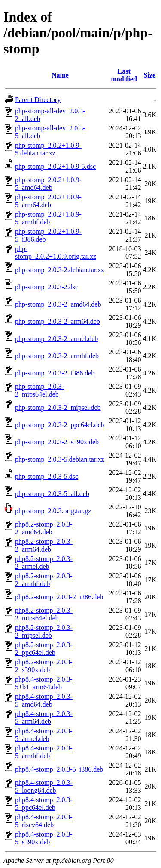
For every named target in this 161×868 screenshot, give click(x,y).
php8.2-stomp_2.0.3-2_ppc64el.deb (44, 649)
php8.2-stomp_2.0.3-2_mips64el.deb (44, 614)
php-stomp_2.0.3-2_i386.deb (55, 373)
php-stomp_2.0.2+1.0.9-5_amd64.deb (48, 184)
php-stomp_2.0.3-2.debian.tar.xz (60, 270)
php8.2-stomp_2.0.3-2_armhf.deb (44, 580)
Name (60, 75)
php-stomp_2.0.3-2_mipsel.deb (58, 408)
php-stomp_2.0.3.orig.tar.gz (53, 511)
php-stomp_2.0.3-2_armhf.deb (57, 356)
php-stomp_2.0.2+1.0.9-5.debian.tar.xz (48, 149)
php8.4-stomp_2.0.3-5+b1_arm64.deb (44, 683)
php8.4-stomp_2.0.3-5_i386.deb (59, 769)
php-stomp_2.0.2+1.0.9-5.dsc (55, 166)
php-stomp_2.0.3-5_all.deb (52, 494)
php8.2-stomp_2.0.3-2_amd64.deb (44, 528)
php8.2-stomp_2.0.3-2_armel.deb (44, 563)
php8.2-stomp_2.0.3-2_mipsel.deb (44, 631)
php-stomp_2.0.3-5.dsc (47, 476)
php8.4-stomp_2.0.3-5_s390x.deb (44, 838)
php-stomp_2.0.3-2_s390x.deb (57, 442)
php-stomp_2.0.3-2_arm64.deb (58, 321)
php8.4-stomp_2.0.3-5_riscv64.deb (44, 821)
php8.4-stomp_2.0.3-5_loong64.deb (44, 786)
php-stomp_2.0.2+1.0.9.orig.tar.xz (56, 253)
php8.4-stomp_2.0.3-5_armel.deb (44, 735)
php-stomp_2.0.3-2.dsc (47, 287)
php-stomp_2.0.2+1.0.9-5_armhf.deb (48, 218)
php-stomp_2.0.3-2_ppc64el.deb (60, 425)
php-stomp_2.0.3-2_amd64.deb (58, 304)
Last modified (124, 75)
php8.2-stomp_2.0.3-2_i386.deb (59, 597)
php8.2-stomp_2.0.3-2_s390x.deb (44, 666)
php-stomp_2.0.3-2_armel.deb (56, 339)
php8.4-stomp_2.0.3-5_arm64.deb (44, 718)
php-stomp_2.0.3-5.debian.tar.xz (60, 459)
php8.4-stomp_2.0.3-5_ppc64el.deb (44, 804)
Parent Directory (38, 100)
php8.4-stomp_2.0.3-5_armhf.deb (44, 752)
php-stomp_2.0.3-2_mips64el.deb (39, 390)
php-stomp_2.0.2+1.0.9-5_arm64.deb (48, 201)
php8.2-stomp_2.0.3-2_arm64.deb (44, 545)
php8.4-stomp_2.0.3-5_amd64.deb (44, 700)
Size (149, 75)
